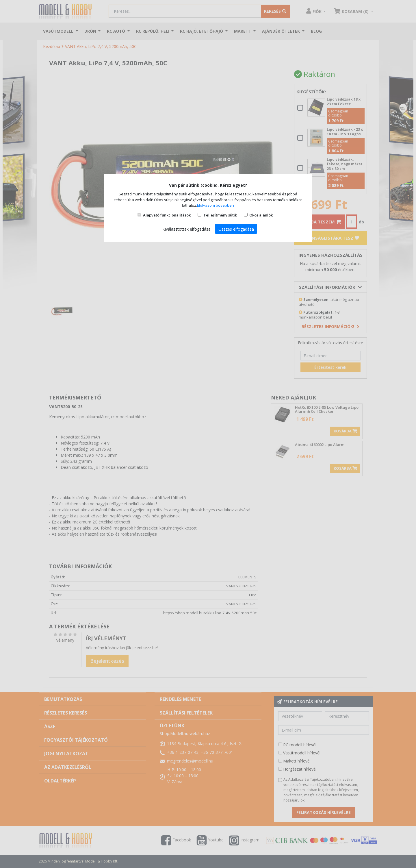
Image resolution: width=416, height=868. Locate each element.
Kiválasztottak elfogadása (186, 229)
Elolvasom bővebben (216, 205)
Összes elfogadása (236, 229)
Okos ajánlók (261, 215)
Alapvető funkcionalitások (167, 215)
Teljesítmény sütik (220, 215)
